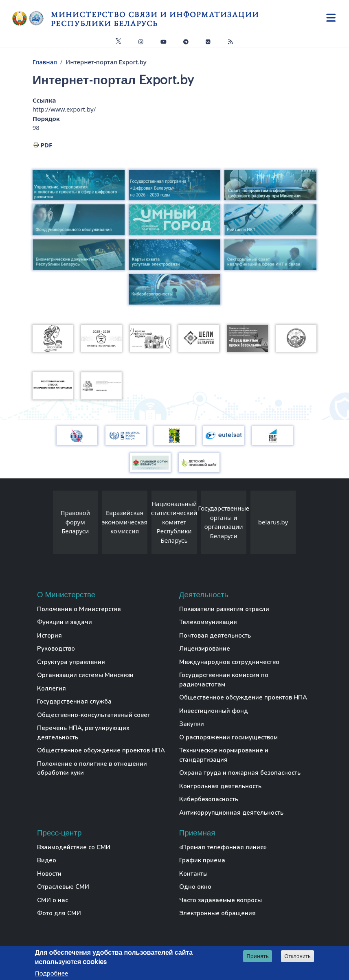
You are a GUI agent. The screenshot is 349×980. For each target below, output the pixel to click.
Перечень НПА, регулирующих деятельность (83, 733)
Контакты (193, 874)
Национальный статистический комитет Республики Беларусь (174, 522)
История (49, 636)
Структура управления (71, 662)
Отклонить (297, 957)
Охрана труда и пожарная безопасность (240, 773)
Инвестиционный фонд (214, 711)
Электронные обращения (217, 913)
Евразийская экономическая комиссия (125, 522)
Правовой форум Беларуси (76, 522)
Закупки (192, 724)
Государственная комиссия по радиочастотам (224, 680)
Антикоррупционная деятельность (231, 813)
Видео (47, 860)
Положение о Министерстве (79, 609)
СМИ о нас (53, 900)
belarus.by (273, 522)
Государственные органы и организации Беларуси (224, 522)
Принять (258, 957)
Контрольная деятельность (220, 786)
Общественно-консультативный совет (94, 715)
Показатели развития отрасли (224, 609)
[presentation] (45, 524)
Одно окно (195, 887)
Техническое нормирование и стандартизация (224, 755)
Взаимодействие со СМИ (74, 847)
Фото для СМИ (59, 913)
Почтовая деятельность (215, 636)
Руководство (56, 649)
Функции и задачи (65, 622)
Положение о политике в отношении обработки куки (92, 768)
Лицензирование (205, 649)
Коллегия (52, 688)
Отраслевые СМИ (63, 887)
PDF (47, 145)
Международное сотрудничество (229, 662)
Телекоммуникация (208, 622)
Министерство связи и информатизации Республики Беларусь (155, 19)
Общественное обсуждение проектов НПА (101, 750)
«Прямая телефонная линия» (223, 847)
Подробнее (52, 974)
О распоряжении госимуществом (228, 737)
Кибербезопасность (209, 799)
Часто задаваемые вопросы (221, 900)
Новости (49, 874)
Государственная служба (74, 702)
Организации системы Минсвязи (85, 675)
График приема (202, 860)
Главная (45, 62)
